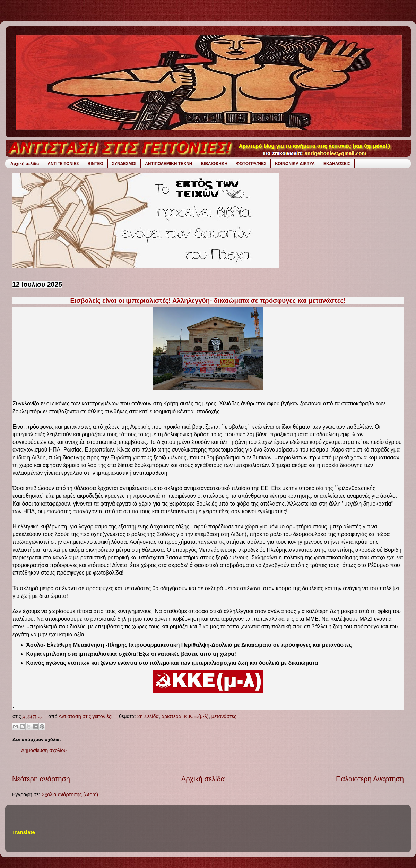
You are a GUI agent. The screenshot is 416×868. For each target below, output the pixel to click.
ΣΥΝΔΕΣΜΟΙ (124, 164)
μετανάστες (224, 716)
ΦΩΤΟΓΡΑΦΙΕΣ (251, 164)
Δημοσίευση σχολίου (44, 750)
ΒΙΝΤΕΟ (95, 164)
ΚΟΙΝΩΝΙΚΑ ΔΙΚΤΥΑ (295, 164)
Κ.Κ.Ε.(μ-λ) (196, 716)
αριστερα (171, 716)
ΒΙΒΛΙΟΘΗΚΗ (214, 164)
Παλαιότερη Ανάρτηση (370, 779)
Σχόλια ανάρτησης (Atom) (70, 794)
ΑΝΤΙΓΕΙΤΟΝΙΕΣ (63, 164)
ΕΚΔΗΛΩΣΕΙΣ (337, 164)
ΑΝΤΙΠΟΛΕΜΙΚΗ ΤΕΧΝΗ (168, 164)
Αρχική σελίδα (25, 164)
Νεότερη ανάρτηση (41, 779)
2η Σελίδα (148, 716)
